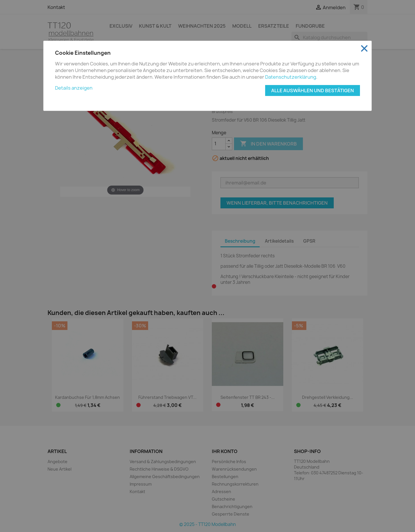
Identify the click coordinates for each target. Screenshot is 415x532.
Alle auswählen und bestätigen (313, 90)
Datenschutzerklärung (291, 77)
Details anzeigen (74, 88)
